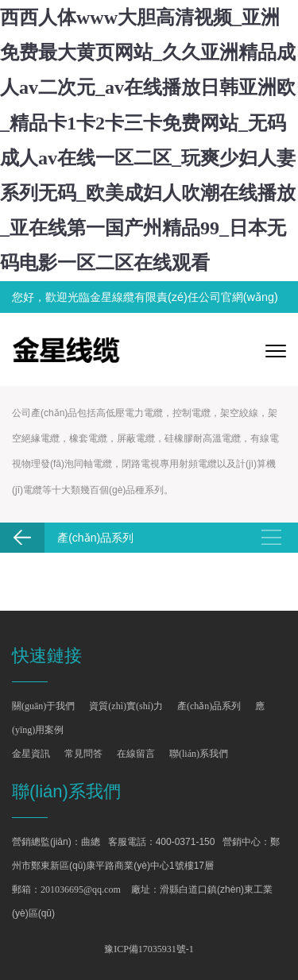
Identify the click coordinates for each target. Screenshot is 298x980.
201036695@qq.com (81, 889)
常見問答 (83, 754)
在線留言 (136, 754)
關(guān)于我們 (43, 706)
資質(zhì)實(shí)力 (126, 706)
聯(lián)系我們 (199, 754)
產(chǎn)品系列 (209, 706)
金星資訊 (31, 754)
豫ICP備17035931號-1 (149, 949)
